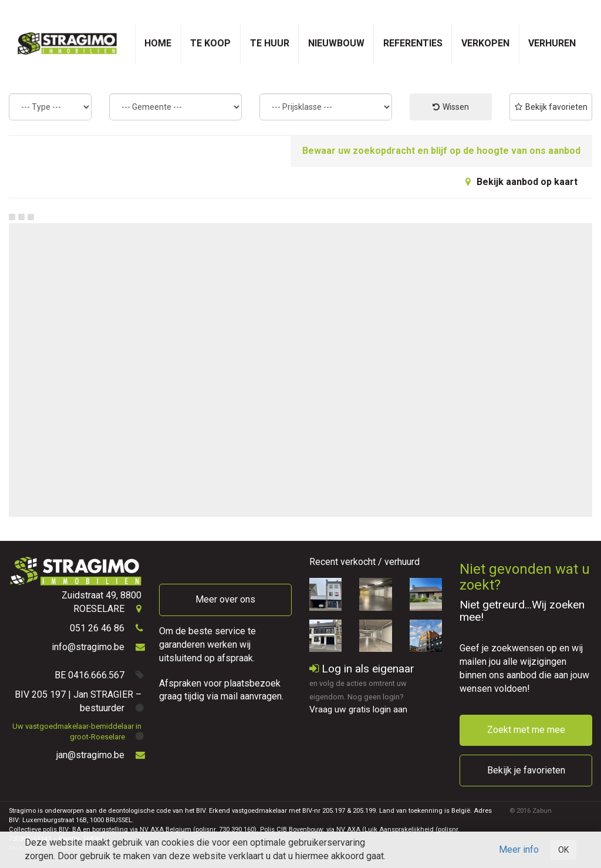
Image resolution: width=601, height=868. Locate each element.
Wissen (451, 107)
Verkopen (485, 43)
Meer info (519, 850)
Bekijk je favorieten (526, 770)
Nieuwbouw (336, 43)
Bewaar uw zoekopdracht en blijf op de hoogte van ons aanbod (441, 151)
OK (563, 850)
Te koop (210, 43)
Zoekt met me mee (526, 730)
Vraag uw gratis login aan (358, 709)
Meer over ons (225, 599)
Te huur (270, 43)
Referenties (413, 43)
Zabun (542, 811)
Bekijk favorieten (551, 107)
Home (158, 43)
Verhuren (552, 43)
